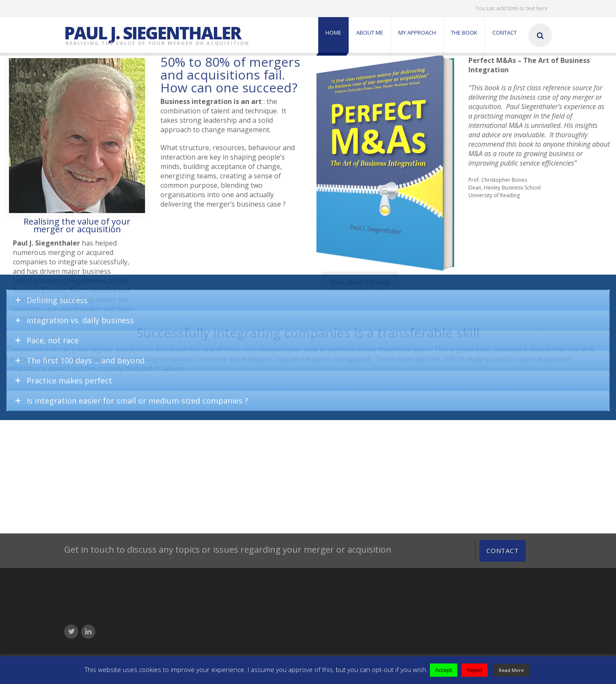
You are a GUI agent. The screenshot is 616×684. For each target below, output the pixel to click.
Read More (511, 670)
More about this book (360, 282)
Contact (503, 551)
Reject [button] (475, 670)
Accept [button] (444, 670)
